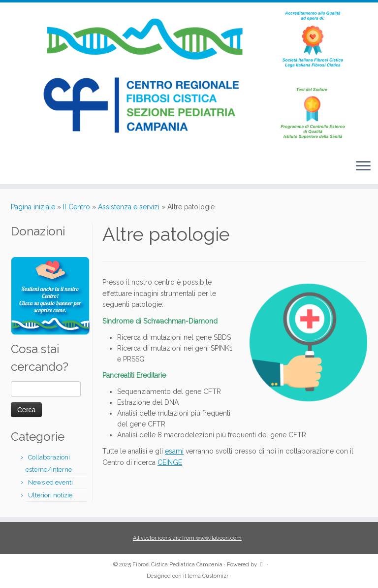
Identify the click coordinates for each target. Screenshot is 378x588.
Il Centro (77, 207)
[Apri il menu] (363, 166)
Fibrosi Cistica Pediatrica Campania (177, 565)
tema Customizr (208, 576)
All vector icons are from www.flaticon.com (187, 538)
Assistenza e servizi (129, 207)
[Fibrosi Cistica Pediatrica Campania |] (189, 77)
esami (174, 451)
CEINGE (170, 462)
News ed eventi (50, 482)
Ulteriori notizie (50, 495)
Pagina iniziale (33, 207)
